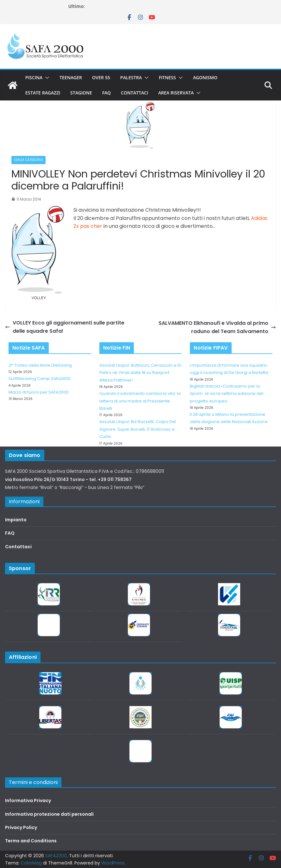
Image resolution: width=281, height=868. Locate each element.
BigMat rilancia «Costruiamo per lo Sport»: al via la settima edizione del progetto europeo (227, 394)
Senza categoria (28, 160)
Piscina (34, 77)
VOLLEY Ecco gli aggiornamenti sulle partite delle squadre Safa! (65, 327)
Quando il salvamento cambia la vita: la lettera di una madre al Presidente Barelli (140, 401)
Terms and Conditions (31, 841)
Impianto (16, 520)
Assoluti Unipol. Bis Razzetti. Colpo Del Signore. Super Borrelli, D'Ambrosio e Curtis (138, 429)
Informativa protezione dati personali (49, 814)
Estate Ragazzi (43, 93)
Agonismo (205, 77)
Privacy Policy (21, 827)
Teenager (71, 77)
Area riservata (176, 93)
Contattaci (134, 93)
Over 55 (101, 77)
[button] (46, 78)
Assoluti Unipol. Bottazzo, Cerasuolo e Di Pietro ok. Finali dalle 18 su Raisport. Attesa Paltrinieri (140, 373)
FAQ (106, 93)
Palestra (131, 77)
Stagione (81, 93)
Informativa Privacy (28, 800)
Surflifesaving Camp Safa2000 (40, 379)
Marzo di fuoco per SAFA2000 (39, 392)
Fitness (167, 77)
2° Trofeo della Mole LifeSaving (40, 365)
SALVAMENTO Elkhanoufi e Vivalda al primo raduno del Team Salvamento (217, 327)
